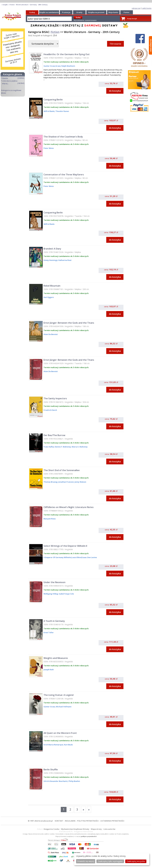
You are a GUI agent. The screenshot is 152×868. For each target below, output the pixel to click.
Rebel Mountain (52, 286)
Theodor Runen (62, 111)
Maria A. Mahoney (79, 447)
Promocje (66, 12)
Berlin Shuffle (51, 770)
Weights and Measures (56, 658)
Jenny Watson (80, 482)
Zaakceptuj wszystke (136, 861)
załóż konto (147, 8)
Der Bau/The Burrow (54, 435)
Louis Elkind (77, 557)
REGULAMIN (70, 821)
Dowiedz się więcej (86, 861)
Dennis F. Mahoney (63, 447)
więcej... (5, 83)
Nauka (5, 78)
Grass (58, 66)
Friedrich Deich (50, 410)
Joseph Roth (49, 670)
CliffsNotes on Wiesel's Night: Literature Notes (69, 507)
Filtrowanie (115, 44)
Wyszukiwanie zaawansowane (85, 20)
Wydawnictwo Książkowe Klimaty (75, 829)
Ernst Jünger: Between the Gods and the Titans (69, 323)
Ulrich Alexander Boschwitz (56, 781)
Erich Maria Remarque (53, 745)
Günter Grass (49, 707)
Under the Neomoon (54, 582)
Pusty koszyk (132, 19)
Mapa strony (96, 829)
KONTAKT (59, 821)
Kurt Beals (68, 745)
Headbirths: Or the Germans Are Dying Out (67, 54)
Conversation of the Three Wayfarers (64, 175)
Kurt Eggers (49, 297)
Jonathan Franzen (66, 482)
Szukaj (32, 12)
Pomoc (127, 12)
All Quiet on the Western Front (60, 733)
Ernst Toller (49, 632)
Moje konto (113, 12)
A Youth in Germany (54, 621)
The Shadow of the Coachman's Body (63, 137)
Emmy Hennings (51, 260)
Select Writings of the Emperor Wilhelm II (65, 546)
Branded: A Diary (52, 249)
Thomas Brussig (50, 482)
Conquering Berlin (53, 100)
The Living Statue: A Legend (59, 695)
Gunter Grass (49, 66)
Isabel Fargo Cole (66, 594)
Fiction (55, 32)
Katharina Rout (65, 260)
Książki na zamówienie (49, 12)
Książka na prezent (96, 12)
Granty (79, 12)
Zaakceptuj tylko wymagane (110, 861)
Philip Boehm (74, 781)
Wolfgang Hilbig (51, 594)
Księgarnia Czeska (51, 829)
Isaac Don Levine (90, 557)
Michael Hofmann (64, 707)
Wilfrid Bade (49, 111)
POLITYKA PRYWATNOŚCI (88, 821)
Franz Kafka (49, 447)
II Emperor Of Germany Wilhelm (57, 557)
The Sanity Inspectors (55, 398)
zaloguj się (136, 8)
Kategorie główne (13, 74)
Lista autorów (109, 829)
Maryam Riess (50, 519)
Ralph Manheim (68, 66)
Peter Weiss (49, 148)
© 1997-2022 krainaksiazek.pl (40, 821)
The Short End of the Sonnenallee (62, 470)
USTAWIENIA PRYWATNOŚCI (112, 821)
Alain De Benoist (51, 334)
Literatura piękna (10, 81)
